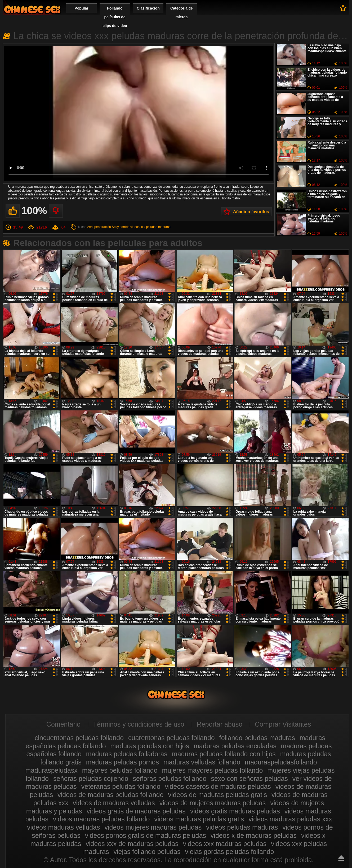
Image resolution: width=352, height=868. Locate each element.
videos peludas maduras (242, 827)
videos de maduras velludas (114, 803)
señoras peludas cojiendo (91, 778)
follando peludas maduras (257, 738)
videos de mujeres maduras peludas (213, 803)
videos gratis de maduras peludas (136, 811)
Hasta (341, 858)
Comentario (63, 724)
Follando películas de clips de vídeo (115, 17)
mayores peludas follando (120, 770)
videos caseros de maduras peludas (218, 786)
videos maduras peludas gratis (199, 819)
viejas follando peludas (147, 852)
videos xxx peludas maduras (150, 227)
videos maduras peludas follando (101, 819)
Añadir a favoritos (251, 212)
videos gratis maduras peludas (235, 811)
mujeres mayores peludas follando (213, 770)
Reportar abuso (220, 724)
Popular (81, 8)
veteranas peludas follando (121, 786)
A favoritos (343, 8)
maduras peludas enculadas (235, 746)
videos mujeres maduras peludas (153, 827)
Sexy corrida (121, 227)
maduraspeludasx (51, 770)
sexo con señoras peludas (249, 778)
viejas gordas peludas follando (229, 852)
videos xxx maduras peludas (225, 844)
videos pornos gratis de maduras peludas (146, 835)
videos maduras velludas (63, 827)
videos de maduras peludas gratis (217, 795)
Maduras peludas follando (32, 9)
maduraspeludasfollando (281, 762)
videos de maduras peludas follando (110, 795)
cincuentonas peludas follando (79, 738)
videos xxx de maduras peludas (132, 844)
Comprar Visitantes (283, 724)
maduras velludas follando (202, 762)
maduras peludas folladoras (127, 754)
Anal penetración (99, 227)
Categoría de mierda (182, 13)
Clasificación (148, 8)
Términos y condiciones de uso (139, 724)
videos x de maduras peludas (254, 835)
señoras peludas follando (170, 778)
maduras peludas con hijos (150, 746)
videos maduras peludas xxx (290, 819)
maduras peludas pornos (122, 762)
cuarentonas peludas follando (171, 738)
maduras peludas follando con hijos (224, 754)
